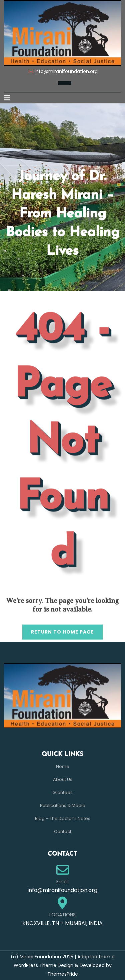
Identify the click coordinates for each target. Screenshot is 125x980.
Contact (63, 831)
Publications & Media (63, 805)
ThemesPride (63, 974)
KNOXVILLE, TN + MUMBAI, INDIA (62, 923)
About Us (63, 779)
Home (63, 766)
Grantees (62, 792)
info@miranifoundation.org (66, 71)
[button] (9, 98)
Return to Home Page (58, 630)
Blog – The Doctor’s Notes (63, 818)
